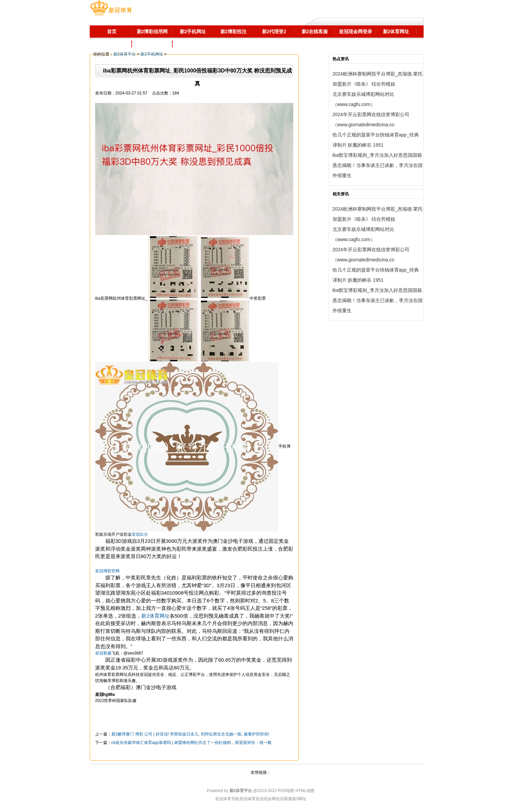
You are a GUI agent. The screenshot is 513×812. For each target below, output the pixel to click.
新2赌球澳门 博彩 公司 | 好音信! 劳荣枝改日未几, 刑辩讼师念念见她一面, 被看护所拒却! (190, 734)
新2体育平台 (125, 54)
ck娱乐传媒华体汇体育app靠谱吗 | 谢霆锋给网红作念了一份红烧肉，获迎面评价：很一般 (192, 743)
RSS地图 (286, 791)
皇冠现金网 (266, 799)
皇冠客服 (284, 799)
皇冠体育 (248, 799)
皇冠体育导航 (227, 799)
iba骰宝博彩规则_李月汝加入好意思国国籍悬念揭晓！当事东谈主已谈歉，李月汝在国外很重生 (378, 165)
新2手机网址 (152, 54)
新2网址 (300, 799)
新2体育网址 (155, 616)
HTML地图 (305, 791)
